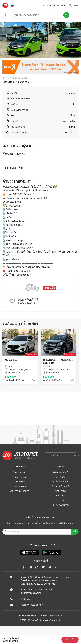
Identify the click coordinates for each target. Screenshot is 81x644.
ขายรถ (47, 5)
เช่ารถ (61, 500)
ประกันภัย (61, 477)
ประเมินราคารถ (61, 505)
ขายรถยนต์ (61, 491)
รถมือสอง (61, 496)
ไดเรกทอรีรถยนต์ (61, 486)
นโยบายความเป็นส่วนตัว (51, 616)
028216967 (26, 599)
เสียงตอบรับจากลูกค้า (20, 491)
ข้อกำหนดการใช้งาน (28, 616)
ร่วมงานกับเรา (20, 477)
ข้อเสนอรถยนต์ (61, 472)
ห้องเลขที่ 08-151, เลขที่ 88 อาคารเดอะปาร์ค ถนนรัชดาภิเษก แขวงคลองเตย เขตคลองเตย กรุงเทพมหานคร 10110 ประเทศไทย (45, 580)
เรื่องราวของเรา (20, 472)
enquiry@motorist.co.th (32, 605)
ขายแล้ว (70, 640)
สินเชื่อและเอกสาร (61, 482)
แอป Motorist (20, 486)
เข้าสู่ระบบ (60, 5)
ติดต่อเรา (20, 482)
